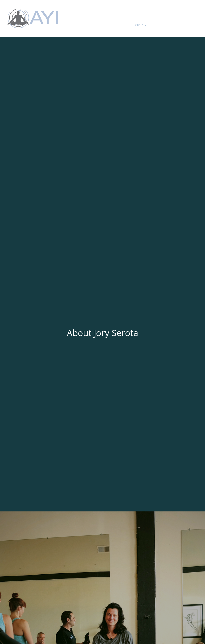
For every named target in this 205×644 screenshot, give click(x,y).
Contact (168, 25)
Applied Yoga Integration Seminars (133, 12)
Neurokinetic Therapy (111, 25)
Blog (155, 25)
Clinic (139, 25)
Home (99, 12)
